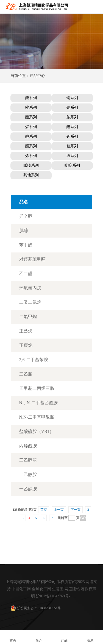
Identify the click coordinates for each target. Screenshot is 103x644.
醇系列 (31, 136)
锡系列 (72, 98)
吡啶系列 (72, 165)
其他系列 (31, 175)
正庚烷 (26, 345)
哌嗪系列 (31, 165)
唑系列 (31, 107)
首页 (44, 510)
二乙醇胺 (28, 474)
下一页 (76, 510)
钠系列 (72, 107)
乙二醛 (26, 274)
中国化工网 (21, 589)
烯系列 (31, 156)
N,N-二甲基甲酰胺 (37, 417)
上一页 (59, 510)
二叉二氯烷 (30, 302)
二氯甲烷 (28, 317)
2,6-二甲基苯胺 (34, 360)
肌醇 (24, 231)
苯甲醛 (26, 245)
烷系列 (31, 127)
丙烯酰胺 (28, 446)
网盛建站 (72, 589)
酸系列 (31, 98)
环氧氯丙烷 (30, 288)
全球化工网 (41, 589)
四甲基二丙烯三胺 (37, 388)
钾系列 (72, 136)
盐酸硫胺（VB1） (37, 431)
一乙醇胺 (28, 489)
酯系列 (31, 117)
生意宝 (58, 589)
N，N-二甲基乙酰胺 (38, 403)
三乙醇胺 (28, 460)
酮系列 (31, 146)
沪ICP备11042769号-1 (54, 596)
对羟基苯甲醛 (32, 259)
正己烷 (26, 331)
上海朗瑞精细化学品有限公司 (31, 582)
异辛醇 (26, 216)
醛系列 (72, 127)
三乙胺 (26, 374)
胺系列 (72, 117)
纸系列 (72, 156)
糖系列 (72, 146)
